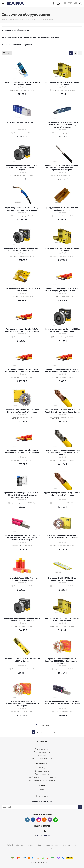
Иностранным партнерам (42, 758)
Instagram (39, 820)
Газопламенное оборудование (16, 30)
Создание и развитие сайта (39, 863)
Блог (42, 790)
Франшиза (42, 755)
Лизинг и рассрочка (42, 752)
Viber (50, 820)
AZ (49, 836)
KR (44, 836)
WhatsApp (56, 820)
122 (50, 732)
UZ (41, 836)
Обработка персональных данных (42, 777)
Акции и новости (42, 749)
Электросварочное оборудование (17, 45)
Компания (42, 742)
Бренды (42, 793)
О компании (42, 746)
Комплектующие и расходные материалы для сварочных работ (31, 37)
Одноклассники (44, 820)
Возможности (42, 796)
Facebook (33, 820)
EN (46, 836)
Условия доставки (42, 774)
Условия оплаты (42, 771)
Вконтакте (27, 820)
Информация (42, 764)
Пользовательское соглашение (42, 780)
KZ (38, 836)
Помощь (42, 768)
